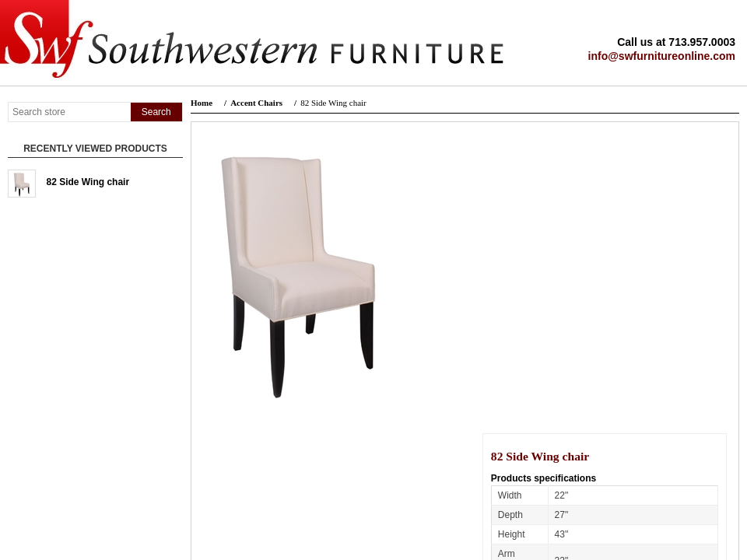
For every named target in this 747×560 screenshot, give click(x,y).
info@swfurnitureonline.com (662, 56)
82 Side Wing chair (88, 182)
